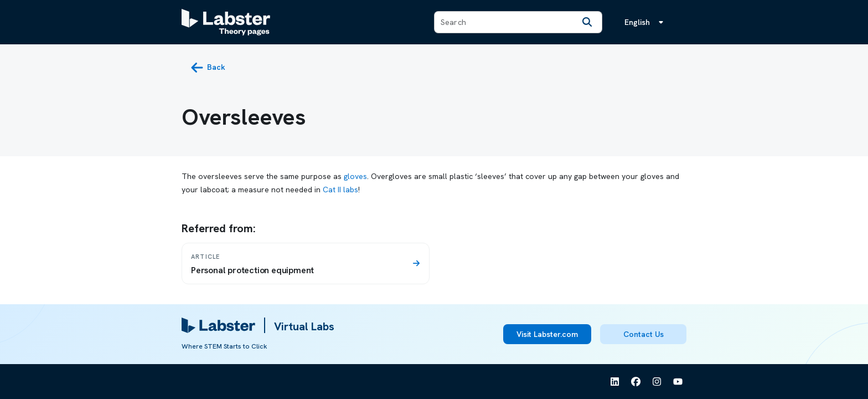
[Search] (587, 22)
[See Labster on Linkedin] (615, 382)
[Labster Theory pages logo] (226, 22)
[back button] (208, 68)
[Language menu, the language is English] (646, 22)
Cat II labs (340, 190)
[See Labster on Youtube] (678, 382)
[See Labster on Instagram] (657, 382)
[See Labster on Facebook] (636, 382)
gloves (355, 176)
